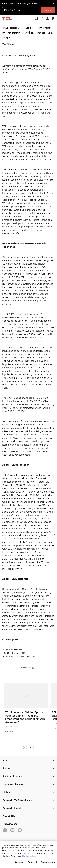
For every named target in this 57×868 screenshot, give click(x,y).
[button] (32, 748)
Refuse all (33, 862)
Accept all (20, 862)
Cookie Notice (29, 856)
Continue (48, 10)
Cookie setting (48, 862)
